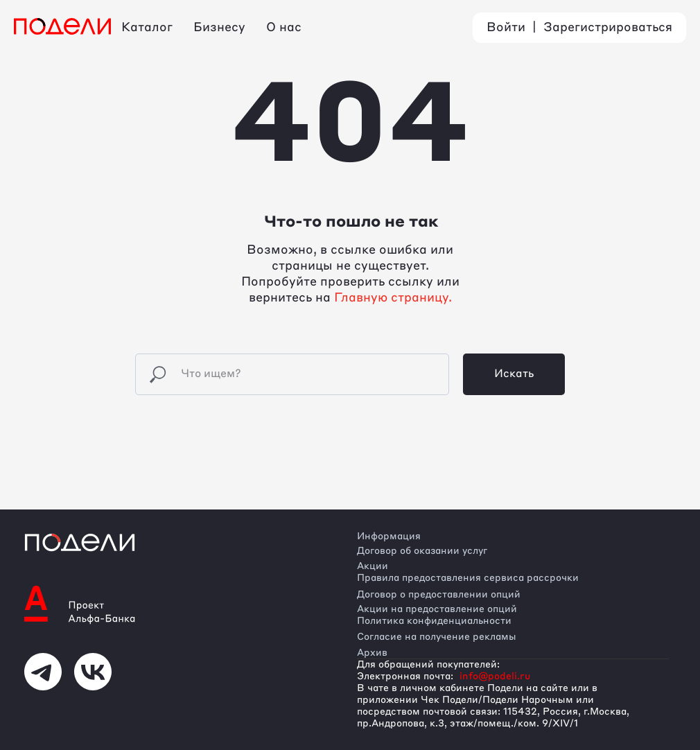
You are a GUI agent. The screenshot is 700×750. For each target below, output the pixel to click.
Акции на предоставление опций (437, 609)
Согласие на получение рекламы (437, 637)
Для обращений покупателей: (428, 665)
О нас (284, 28)
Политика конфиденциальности (434, 621)
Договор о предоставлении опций (439, 595)
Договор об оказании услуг (422, 551)
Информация (389, 537)
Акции (373, 566)
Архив (372, 653)
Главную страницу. (393, 298)
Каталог (147, 28)
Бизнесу (219, 28)
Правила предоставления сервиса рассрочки (468, 578)
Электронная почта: (405, 677)
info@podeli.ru (495, 677)
